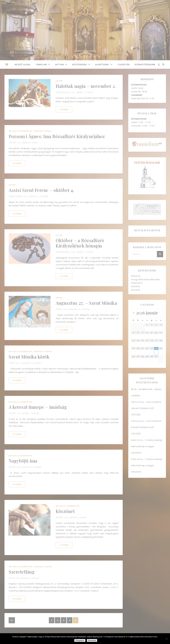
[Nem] (167, 639)
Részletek (92, 640)
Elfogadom (80, 640)
